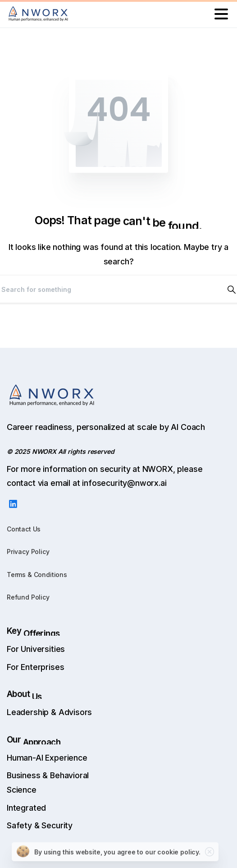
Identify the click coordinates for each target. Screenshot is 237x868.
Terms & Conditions (37, 575)
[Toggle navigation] (221, 14)
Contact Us (24, 529)
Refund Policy (28, 597)
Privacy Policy (28, 552)
